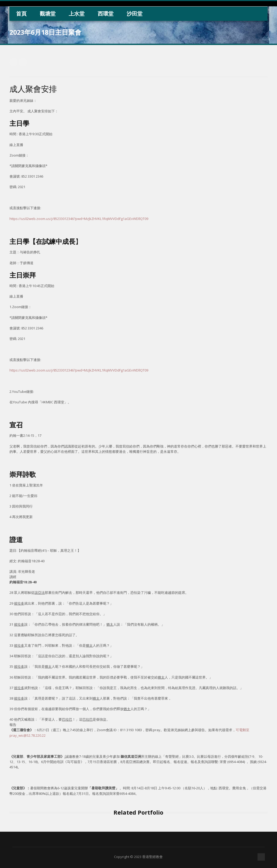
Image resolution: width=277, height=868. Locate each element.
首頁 (21, 14)
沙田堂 (135, 14)
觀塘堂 (48, 14)
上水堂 (77, 14)
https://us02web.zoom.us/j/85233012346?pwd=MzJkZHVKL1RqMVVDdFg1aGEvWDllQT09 (79, 219)
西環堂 (106, 14)
